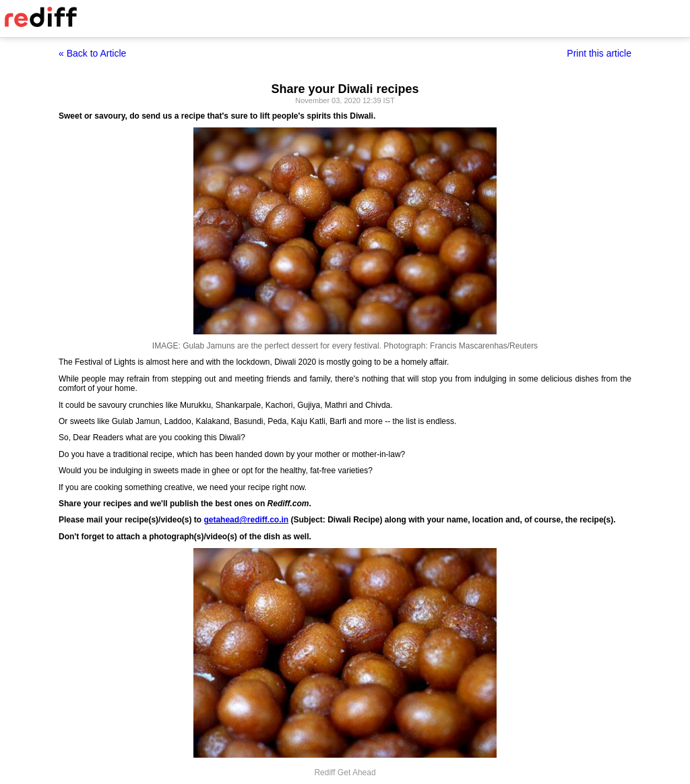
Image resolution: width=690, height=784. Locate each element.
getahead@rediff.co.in (246, 520)
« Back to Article (92, 53)
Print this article (599, 53)
